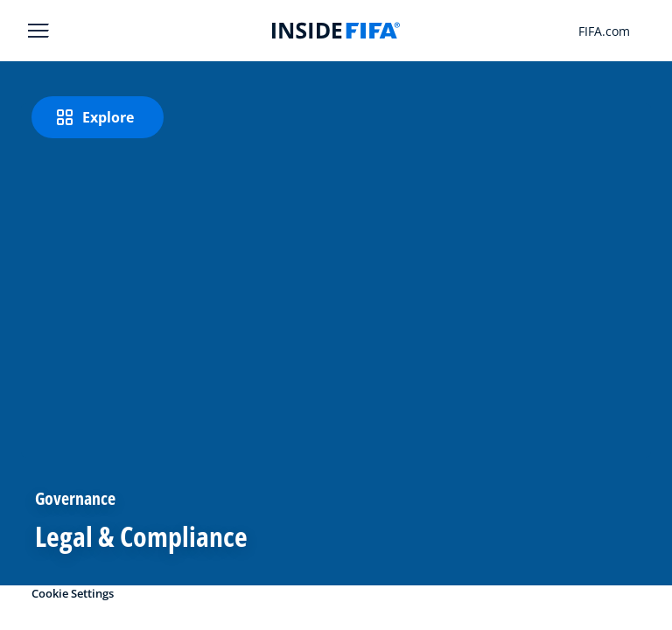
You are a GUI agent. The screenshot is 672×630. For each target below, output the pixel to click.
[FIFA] (336, 31)
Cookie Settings (73, 593)
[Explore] (98, 117)
